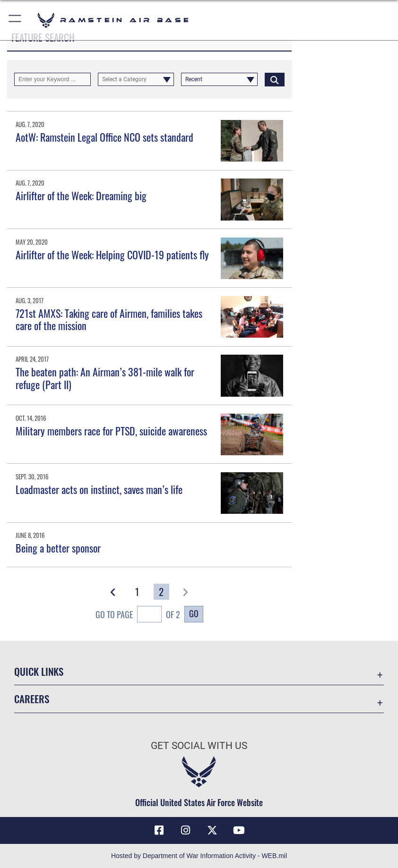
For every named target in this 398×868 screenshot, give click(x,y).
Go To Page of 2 (138, 615)
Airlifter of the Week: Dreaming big (81, 196)
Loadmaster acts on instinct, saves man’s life (99, 489)
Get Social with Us (199, 745)
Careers (32, 699)
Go (194, 613)
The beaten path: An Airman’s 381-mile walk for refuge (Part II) (105, 378)
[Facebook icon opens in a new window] (159, 830)
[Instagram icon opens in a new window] (186, 830)
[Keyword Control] (52, 79)
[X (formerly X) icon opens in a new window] (212, 830)
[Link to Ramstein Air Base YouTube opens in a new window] (239, 830)
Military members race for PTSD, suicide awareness (111, 431)
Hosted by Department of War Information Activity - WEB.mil (199, 856)
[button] (15, 20)
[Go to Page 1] (137, 592)
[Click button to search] (275, 79)
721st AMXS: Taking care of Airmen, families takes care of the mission (109, 319)
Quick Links (39, 671)
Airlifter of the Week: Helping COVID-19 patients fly (112, 255)
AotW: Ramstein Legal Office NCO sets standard (104, 137)
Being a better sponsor (58, 548)
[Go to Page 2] (161, 592)
